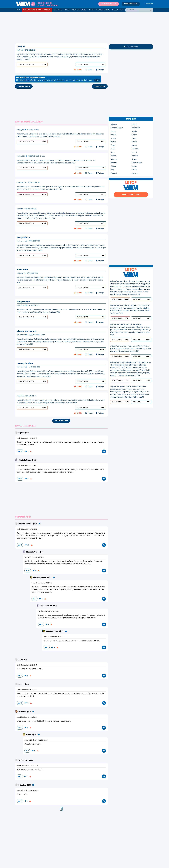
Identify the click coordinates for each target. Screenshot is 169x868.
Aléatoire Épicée (79, 10)
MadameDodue (40, 578)
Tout (18, 10)
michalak (22, 712)
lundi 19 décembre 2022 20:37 (27, 529)
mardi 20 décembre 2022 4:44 (42, 583)
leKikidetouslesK (25, 524)
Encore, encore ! (61, 421)
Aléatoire (58, 10)
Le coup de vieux (25, 364)
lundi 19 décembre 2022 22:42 (27, 438)
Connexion (149, 4)
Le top (91, 10)
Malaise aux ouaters (26, 331)
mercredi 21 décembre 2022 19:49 (36, 740)
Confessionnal (103, 10)
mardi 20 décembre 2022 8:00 (27, 717)
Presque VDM (118, 10)
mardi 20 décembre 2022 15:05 (54, 637)
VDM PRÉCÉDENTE (24, 87)
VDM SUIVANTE (100, 87)
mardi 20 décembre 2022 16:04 (27, 766)
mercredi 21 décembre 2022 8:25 (28, 791)
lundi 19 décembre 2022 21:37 (27, 466)
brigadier (22, 785)
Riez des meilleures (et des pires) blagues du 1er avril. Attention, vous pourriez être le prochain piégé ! (58, 79)
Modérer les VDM (131, 4)
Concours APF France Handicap (37, 10)
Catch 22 (21, 47)
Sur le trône (22, 270)
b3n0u (29, 735)
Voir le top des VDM (131, 195)
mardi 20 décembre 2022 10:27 (48, 611)
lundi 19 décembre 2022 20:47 (27, 665)
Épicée (67, 10)
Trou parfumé (23, 302)
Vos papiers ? (23, 238)
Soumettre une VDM (109, 4)
